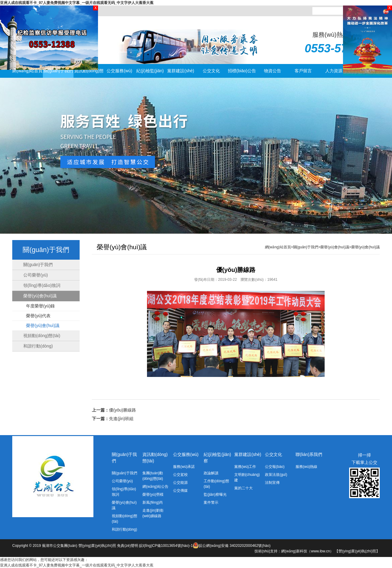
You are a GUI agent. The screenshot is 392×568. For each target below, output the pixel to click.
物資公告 (273, 71)
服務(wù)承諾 (184, 467)
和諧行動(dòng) (38, 346)
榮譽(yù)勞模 (153, 495)
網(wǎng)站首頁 (27, 71)
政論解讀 (211, 473)
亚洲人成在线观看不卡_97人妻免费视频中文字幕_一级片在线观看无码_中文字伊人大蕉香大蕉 (77, 3)
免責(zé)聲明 (128, 546)
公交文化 (211, 71)
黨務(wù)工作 (245, 467)
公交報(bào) (275, 467)
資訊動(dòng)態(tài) (89, 73)
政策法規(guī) (276, 475)
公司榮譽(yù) (36, 275)
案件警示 (211, 502)
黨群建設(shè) (181, 71)
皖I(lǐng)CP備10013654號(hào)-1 (169, 546)
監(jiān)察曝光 (215, 495)
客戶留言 (303, 71)
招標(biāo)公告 (242, 71)
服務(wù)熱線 (306, 467)
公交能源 (180, 483)
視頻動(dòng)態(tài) (42, 336)
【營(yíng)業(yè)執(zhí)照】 (357, 551)
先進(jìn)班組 (121, 419)
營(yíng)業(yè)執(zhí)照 (97, 546)
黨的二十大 (243, 488)
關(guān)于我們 (58, 71)
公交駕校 (180, 475)
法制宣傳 (272, 483)
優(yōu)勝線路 (123, 410)
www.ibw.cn (320, 551)
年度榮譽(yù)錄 (40, 306)
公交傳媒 (180, 491)
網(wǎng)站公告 (155, 487)
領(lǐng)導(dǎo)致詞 (42, 285)
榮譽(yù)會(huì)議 (40, 296)
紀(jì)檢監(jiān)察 (150, 73)
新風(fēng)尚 (153, 502)
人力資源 (334, 71)
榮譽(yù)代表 (38, 316)
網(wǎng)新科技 (294, 551)
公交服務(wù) (119, 71)
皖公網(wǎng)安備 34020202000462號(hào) (235, 546)
